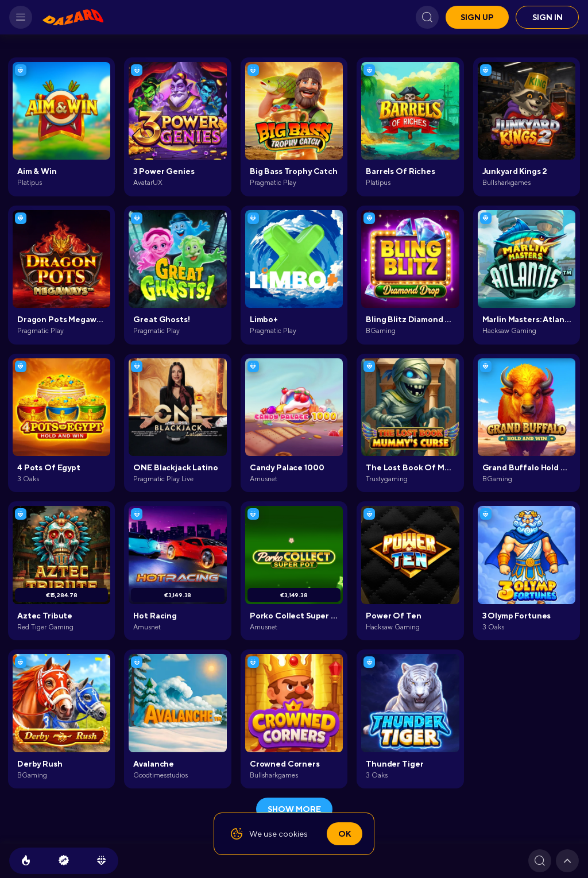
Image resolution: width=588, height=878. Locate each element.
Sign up (477, 17)
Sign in (548, 17)
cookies (293, 834)
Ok (345, 834)
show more (294, 809)
